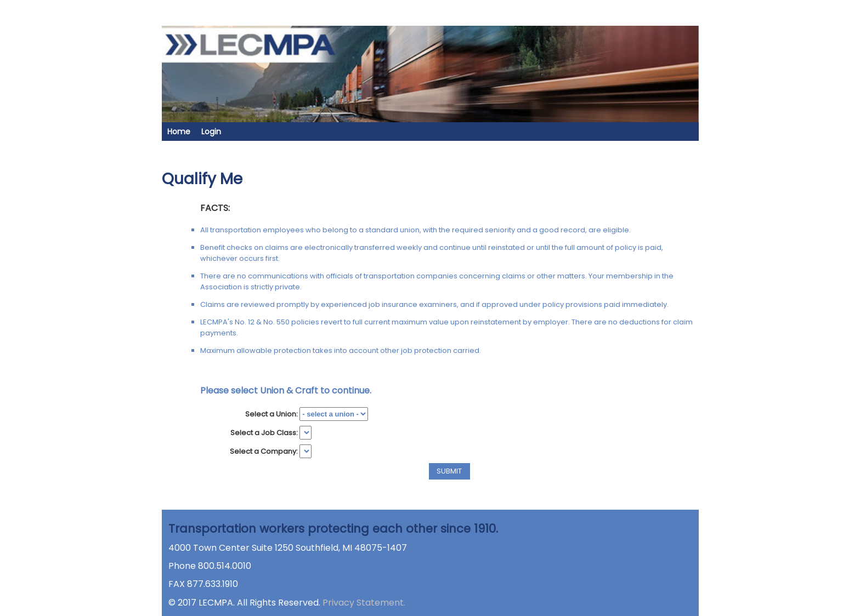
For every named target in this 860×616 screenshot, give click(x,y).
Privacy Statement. (364, 603)
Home (179, 132)
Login (211, 132)
